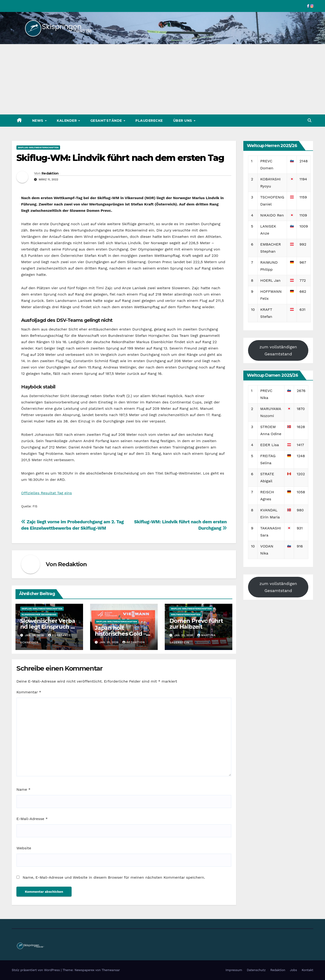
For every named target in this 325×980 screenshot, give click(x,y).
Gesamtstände (107, 121)
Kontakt (308, 970)
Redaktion (50, 173)
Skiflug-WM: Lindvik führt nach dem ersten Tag (120, 158)
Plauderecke (149, 121)
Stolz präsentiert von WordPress (36, 970)
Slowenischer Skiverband (39, 614)
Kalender (67, 121)
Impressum (234, 970)
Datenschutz (256, 970)
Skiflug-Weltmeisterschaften (38, 147)
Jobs (294, 970)
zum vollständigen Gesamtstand (278, 350)
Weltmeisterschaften (186, 614)
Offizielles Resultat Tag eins (46, 493)
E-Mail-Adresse (32, 819)
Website (24, 848)
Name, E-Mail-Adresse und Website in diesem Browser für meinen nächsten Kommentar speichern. (114, 877)
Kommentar (29, 692)
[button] (310, 120)
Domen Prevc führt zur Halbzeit (196, 624)
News (38, 121)
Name (23, 789)
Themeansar (111, 970)
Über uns (183, 121)
